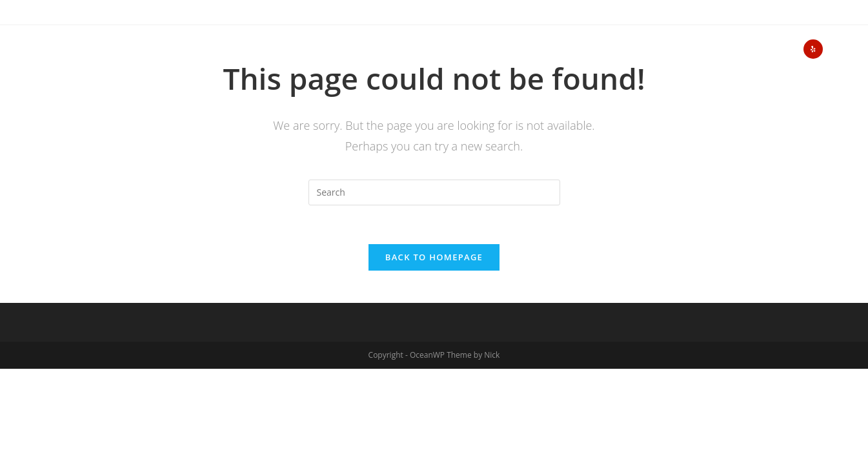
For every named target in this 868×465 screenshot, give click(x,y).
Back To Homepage (434, 257)
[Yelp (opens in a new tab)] (813, 49)
